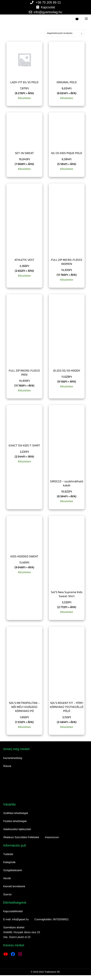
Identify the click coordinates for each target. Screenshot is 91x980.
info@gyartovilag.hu (48, 12)
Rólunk (7, 766)
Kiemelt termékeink (14, 886)
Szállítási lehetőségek (16, 813)
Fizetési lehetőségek (15, 821)
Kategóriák (9, 862)
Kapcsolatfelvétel (13, 911)
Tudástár (8, 854)
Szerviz (7, 894)
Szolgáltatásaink (13, 870)
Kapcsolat (48, 7)
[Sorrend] (65, 33)
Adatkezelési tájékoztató (17, 829)
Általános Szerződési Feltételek (21, 837)
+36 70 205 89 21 (48, 2)
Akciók (7, 878)
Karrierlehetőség (13, 758)
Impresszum (52, 837)
